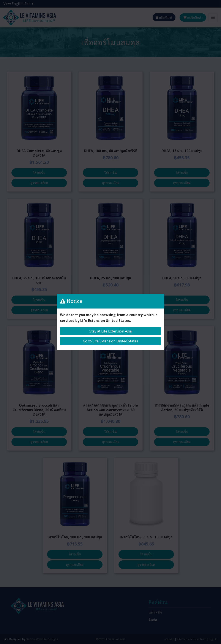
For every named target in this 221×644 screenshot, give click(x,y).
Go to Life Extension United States (110, 341)
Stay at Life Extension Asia (110, 331)
